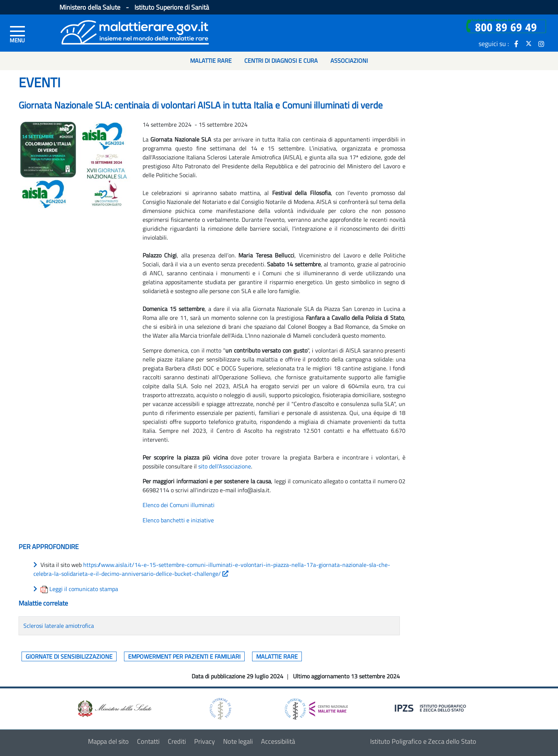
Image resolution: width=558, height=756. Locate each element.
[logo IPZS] (431, 708)
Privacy (205, 741)
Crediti (177, 741)
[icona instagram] (541, 43)
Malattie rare (277, 656)
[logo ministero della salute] (114, 708)
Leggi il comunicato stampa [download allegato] (84, 589)
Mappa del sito (108, 741)
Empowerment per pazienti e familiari (184, 656)
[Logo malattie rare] (135, 31)
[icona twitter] (529, 43)
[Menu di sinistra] (17, 34)
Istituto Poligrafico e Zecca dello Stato (423, 741)
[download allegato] (45, 589)
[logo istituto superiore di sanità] (220, 708)
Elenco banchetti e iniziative (178, 520)
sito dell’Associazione (225, 466)
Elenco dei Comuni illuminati (179, 505)
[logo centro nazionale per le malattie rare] (316, 707)
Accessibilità (278, 741)
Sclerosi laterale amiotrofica (59, 626)
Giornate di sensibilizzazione (69, 656)
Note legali (238, 741)
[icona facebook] (516, 43)
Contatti (148, 741)
